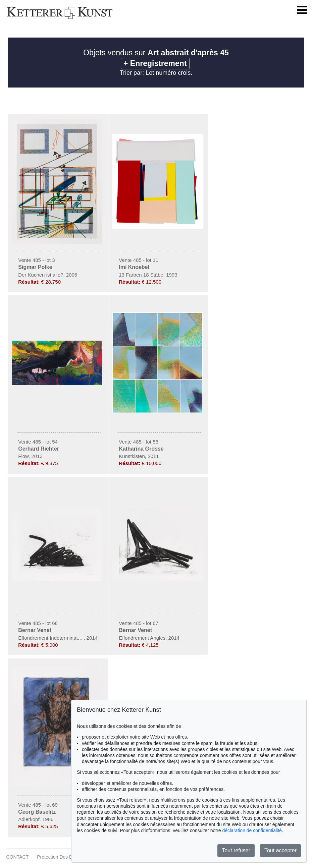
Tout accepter (280, 850)
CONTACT (18, 857)
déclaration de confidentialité (252, 830)
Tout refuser (236, 850)
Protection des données (62, 857)
